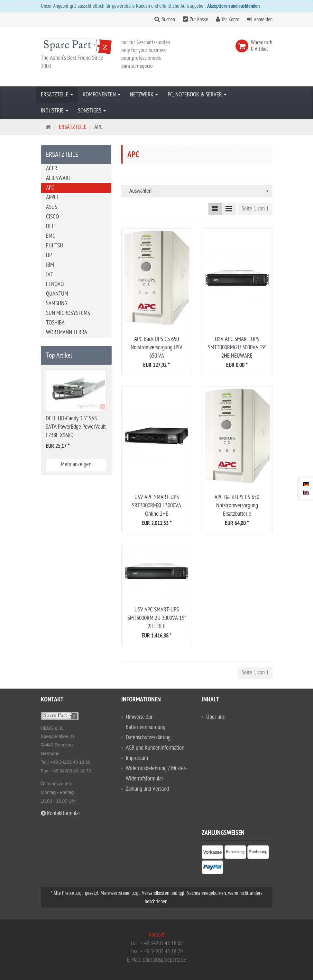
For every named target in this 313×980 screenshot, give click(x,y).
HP (49, 255)
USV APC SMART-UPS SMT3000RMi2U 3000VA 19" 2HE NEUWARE (237, 347)
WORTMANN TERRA (67, 332)
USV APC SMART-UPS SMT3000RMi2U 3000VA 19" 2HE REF (157, 618)
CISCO (52, 217)
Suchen (168, 20)
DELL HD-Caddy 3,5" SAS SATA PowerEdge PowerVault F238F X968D (76, 427)
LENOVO (55, 284)
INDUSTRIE (55, 111)
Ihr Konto (231, 20)
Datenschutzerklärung (148, 738)
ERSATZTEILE (57, 95)
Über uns (215, 717)
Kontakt (156, 935)
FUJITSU (55, 246)
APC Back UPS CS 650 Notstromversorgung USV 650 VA (156, 347)
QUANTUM (57, 294)
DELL (51, 226)
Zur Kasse (199, 20)
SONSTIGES (92, 111)
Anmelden (263, 20)
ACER (52, 169)
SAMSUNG (57, 303)
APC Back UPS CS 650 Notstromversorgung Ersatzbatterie (237, 506)
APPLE (53, 197)
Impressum (137, 758)
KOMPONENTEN (101, 95)
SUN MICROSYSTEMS (68, 313)
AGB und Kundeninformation (155, 748)
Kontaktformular (60, 813)
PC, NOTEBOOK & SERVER (197, 95)
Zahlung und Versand (147, 789)
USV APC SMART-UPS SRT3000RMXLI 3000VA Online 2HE (156, 506)
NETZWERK (144, 95)
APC (50, 188)
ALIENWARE (59, 178)
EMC (51, 236)
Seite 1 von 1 (255, 209)
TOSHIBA (55, 323)
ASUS (52, 207)
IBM (50, 265)
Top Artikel (59, 355)
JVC (50, 275)
